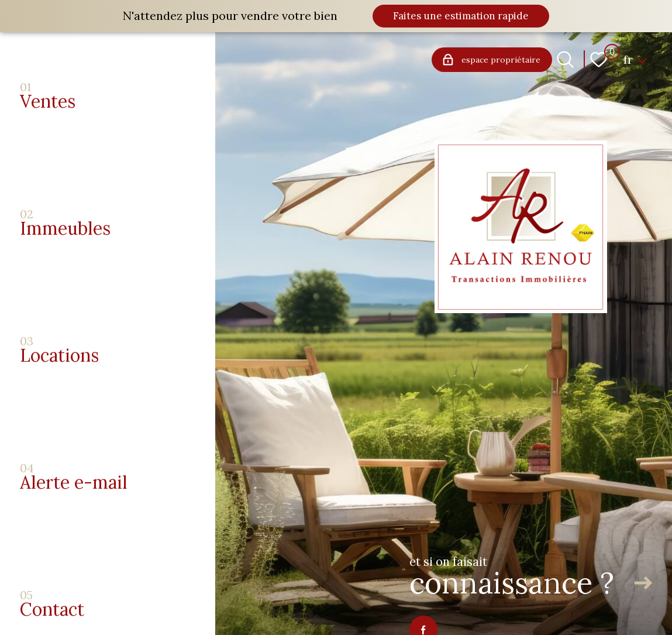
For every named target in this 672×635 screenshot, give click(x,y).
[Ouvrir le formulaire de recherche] (565, 59)
